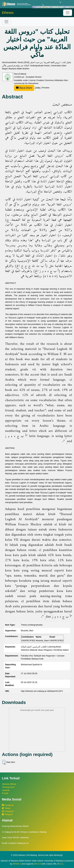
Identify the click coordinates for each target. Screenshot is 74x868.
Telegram (7, 814)
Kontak (5, 793)
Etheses (8, 13)
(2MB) (27, 88)
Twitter (6, 808)
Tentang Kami (8, 787)
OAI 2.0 (38, 864)
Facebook (8, 805)
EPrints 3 (17, 864)
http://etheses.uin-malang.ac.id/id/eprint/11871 (42, 691)
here (61, 864)
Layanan (6, 790)
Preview (46, 88)
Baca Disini (24, 88)
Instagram (8, 811)
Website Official (9, 784)
